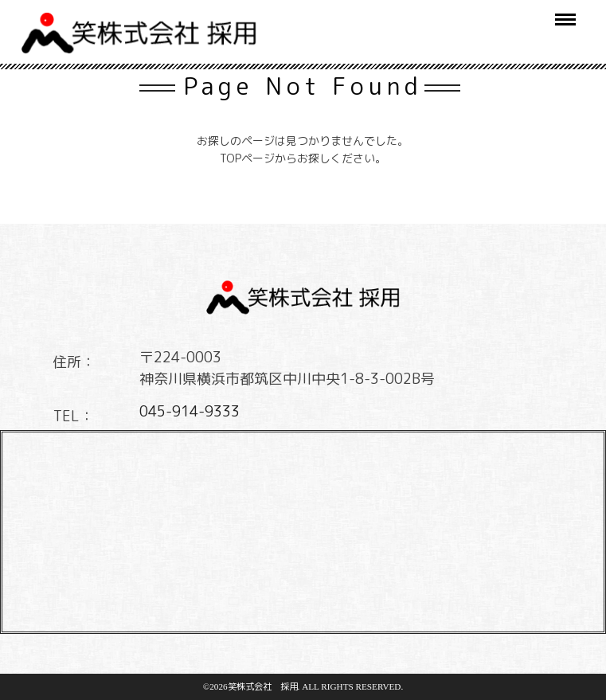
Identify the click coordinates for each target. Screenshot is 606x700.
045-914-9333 (190, 411)
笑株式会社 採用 (263, 686)
